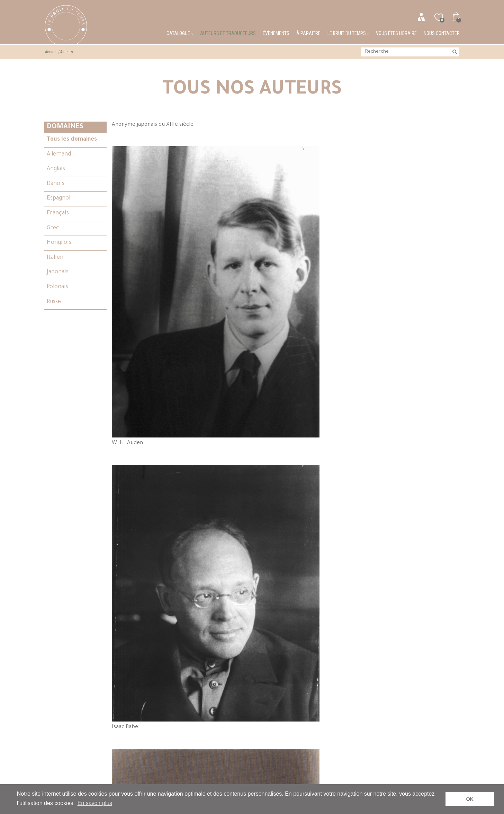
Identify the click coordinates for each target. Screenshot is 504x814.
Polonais (57, 287)
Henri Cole (332, 641)
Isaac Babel (332, 176)
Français (58, 213)
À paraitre (308, 33)
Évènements (276, 33)
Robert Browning (332, 309)
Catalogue (180, 33)
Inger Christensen (244, 610)
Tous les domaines (72, 140)
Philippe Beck (156, 317)
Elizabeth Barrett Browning (419, 185)
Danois (56, 184)
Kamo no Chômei (244, 476)
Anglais (56, 169)
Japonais (58, 272)
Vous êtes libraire (396, 33)
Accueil (51, 52)
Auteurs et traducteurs (228, 33)
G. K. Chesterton (332, 490)
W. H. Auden (244, 183)
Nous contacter (442, 33)
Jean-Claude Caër (156, 459)
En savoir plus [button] (95, 803)
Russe (54, 302)
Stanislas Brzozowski (419, 338)
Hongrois (59, 243)
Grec (53, 228)
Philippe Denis (419, 607)
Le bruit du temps (348, 33)
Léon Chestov (419, 488)
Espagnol (58, 198)
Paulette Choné (156, 617)
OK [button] (470, 799)
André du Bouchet (244, 322)
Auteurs (67, 52)
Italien (55, 258)
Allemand (59, 154)
